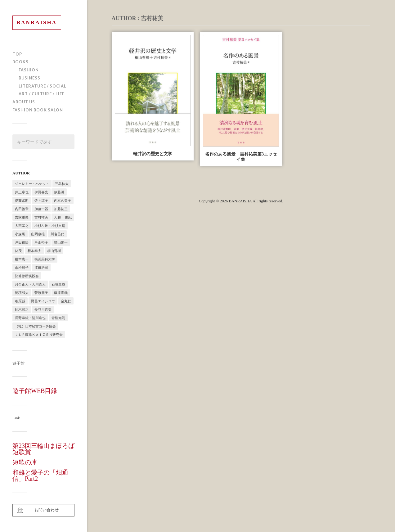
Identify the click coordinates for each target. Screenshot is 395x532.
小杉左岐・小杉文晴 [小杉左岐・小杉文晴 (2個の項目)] (50, 225)
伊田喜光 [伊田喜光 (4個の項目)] (41, 192)
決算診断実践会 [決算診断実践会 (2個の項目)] (27, 276)
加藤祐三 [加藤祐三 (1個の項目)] (61, 209)
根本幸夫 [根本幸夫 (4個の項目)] (34, 251)
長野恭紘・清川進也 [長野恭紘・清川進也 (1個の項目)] (30, 318)
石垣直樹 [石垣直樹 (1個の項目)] (58, 284)
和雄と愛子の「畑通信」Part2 (40, 476)
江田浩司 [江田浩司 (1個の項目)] (41, 267)
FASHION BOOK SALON (38, 110)
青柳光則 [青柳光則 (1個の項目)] (58, 318)
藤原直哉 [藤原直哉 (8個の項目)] (61, 293)
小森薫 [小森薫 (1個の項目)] (20, 234)
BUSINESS (29, 78)
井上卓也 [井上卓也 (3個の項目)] (22, 192)
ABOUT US (24, 102)
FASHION (29, 70)
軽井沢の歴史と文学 (153, 154)
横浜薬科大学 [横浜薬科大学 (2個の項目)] (45, 259)
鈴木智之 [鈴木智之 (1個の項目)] (22, 309)
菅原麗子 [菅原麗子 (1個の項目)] (41, 293)
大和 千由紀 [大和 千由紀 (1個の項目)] (63, 217)
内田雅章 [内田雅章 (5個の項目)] (22, 209)
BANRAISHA (37, 23)
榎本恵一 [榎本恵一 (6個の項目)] (22, 259)
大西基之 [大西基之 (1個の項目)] (22, 225)
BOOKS (20, 62)
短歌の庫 (25, 462)
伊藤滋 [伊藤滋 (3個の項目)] (59, 192)
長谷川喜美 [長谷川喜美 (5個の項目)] (43, 309)
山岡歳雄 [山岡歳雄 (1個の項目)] (38, 234)
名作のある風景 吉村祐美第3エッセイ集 (241, 157)
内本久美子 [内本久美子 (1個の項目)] (63, 200)
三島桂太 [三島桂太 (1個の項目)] (62, 184)
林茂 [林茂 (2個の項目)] (18, 251)
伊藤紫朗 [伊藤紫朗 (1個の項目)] (22, 200)
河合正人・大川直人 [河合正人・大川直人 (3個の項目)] (30, 284)
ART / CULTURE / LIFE (42, 94)
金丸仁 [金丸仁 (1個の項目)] (66, 301)
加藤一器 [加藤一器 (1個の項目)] (41, 209)
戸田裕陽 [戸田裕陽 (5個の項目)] (22, 242)
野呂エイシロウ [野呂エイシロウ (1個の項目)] (43, 301)
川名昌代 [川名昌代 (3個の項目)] (57, 234)
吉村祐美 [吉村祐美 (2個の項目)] (41, 217)
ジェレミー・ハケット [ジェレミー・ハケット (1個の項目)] (32, 184)
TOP (17, 54)
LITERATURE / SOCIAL (43, 86)
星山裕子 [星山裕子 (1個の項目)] (41, 242)
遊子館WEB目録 (35, 391)
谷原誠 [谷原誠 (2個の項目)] (20, 301)
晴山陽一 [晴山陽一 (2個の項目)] (61, 242)
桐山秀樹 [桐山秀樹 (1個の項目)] (54, 251)
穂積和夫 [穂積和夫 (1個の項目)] (22, 293)
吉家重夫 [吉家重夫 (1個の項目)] (22, 217)
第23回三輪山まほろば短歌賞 (43, 449)
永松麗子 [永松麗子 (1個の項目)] (22, 267)
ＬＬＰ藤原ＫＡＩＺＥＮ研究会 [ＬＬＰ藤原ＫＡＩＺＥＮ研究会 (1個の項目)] (39, 334)
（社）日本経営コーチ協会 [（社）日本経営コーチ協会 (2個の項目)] (35, 326)
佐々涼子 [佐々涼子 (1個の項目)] (41, 200)
